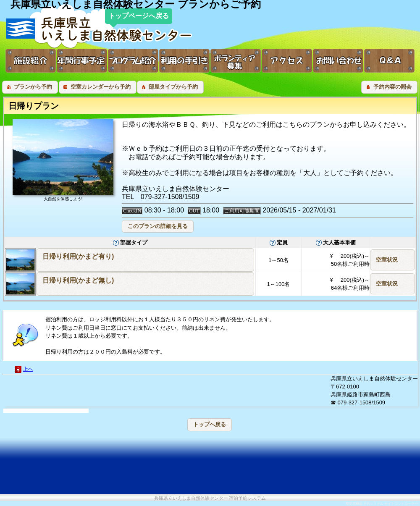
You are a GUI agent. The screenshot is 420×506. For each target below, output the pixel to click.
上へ (28, 369)
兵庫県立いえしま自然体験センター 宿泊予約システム (210, 498)
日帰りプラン (34, 106)
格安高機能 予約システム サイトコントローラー (382, 504)
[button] (30, 87)
